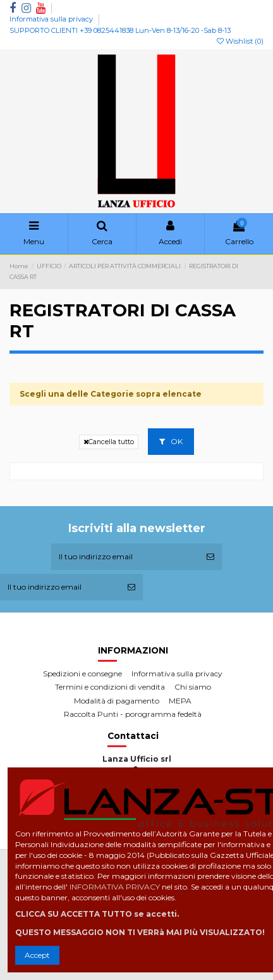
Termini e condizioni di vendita (110, 687)
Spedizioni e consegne (82, 673)
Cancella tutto (109, 442)
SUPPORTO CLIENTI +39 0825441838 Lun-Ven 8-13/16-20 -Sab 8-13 (120, 30)
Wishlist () (240, 41)
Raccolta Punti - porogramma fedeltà (133, 714)
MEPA (180, 701)
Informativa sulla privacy (52, 19)
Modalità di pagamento (117, 701)
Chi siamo (193, 687)
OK (171, 441)
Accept (37, 955)
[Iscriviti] (210, 557)
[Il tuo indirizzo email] (125, 557)
